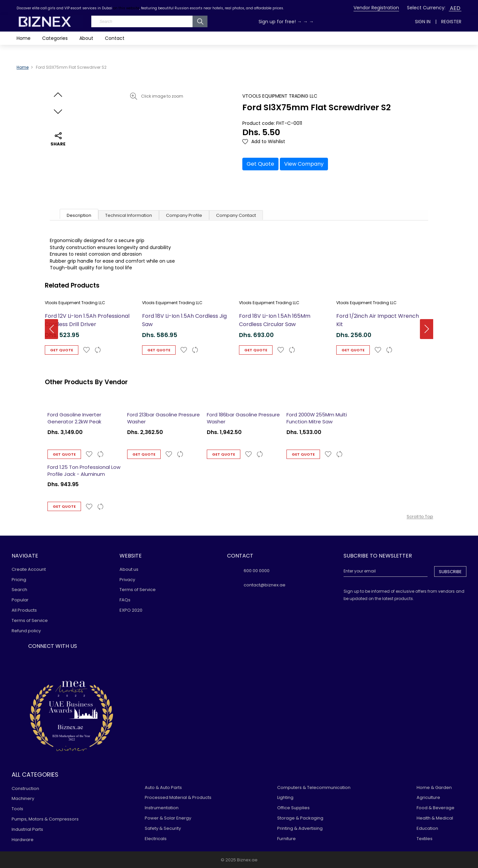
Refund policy (26, 631)
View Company (304, 164)
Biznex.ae (247, 860)
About (86, 38)
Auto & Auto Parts (163, 787)
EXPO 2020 (131, 610)
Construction (25, 788)
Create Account (29, 569)
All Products (24, 610)
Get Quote (260, 164)
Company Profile (184, 215)
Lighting (285, 797)
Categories (55, 38)
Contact (115, 38)
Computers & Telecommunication (314, 787)
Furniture (286, 839)
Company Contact (236, 215)
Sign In (423, 22)
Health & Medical (435, 818)
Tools (17, 809)
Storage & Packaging (300, 818)
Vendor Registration (376, 8)
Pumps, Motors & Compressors (45, 819)
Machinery (23, 798)
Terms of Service (30, 620)
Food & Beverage (436, 808)
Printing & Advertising (300, 828)
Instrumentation (162, 808)
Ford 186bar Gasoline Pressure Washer (243, 418)
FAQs (125, 600)
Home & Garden (434, 787)
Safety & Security (163, 828)
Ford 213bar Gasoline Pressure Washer (163, 418)
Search (19, 590)
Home (24, 38)
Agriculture (428, 797)
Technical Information (129, 215)
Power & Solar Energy (168, 818)
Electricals (156, 839)
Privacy (127, 580)
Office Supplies (293, 808)
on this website (126, 8)
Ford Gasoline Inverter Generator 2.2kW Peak (74, 418)
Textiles (425, 839)
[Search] (149, 21)
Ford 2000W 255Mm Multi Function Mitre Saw (317, 418)
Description (79, 215)
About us (129, 569)
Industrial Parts (27, 829)
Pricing (19, 580)
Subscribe (450, 572)
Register (451, 22)
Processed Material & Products (178, 797)
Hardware (23, 840)
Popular (20, 600)
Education (427, 828)
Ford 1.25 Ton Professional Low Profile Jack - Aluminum (84, 471)
